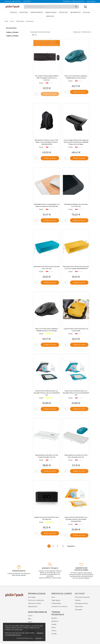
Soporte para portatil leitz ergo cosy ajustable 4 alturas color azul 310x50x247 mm (76, 393)
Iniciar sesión (91, 1)
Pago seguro (56, 600)
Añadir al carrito (50, 94)
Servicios (50, 16)
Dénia (53, 627)
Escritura (24, 12)
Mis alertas (79, 610)
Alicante (54, 618)
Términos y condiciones (36, 600)
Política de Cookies (34, 603)
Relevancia (87, 32)
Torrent (54, 631)
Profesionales (56, 603)
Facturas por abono (81, 603)
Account (80, 593)
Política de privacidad (25, 638)
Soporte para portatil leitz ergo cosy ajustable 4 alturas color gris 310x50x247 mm (47, 393)
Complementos (36, 12)
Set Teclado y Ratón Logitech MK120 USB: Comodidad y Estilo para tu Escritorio (47, 78)
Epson (30, 622)
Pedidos (78, 600)
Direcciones (79, 607)
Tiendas (54, 634)
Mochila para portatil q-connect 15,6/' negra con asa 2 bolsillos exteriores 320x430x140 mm (47, 142)
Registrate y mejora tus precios (74, 1)
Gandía (54, 624)
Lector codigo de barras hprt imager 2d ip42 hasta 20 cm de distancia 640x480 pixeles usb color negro (76, 142)
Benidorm (55, 621)
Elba (29, 619)
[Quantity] (37, 94)
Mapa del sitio (33, 607)
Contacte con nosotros (59, 607)
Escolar (86, 12)
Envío (53, 597)
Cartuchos (63, 12)
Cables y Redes (12, 32)
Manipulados (51, 12)
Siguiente (72, 547)
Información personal (82, 597)
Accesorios (11, 28)
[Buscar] (52, 7)
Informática (75, 12)
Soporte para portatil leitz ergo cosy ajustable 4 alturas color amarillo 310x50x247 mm (76, 520)
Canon (30, 616)
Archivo (14, 12)
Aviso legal (32, 597)
